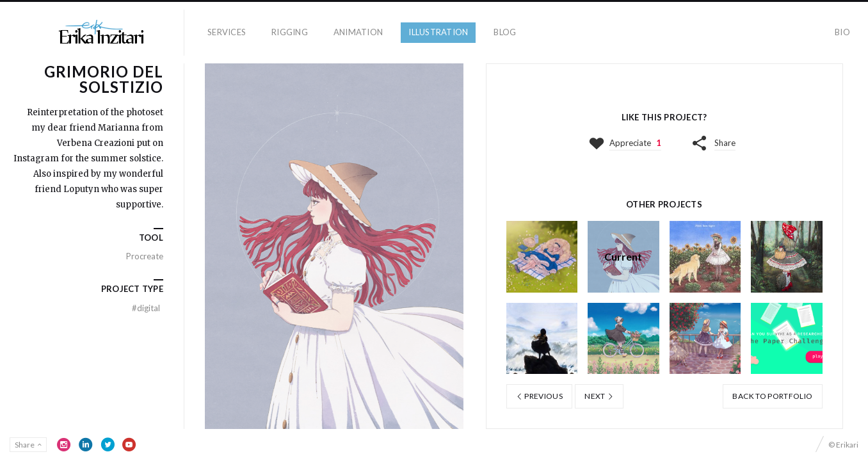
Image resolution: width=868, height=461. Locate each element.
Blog (505, 32)
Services (227, 32)
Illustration (438, 32)
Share (725, 143)
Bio (842, 32)
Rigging (290, 32)
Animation (358, 32)
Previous (540, 396)
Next (599, 396)
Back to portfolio (772, 396)
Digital (146, 308)
